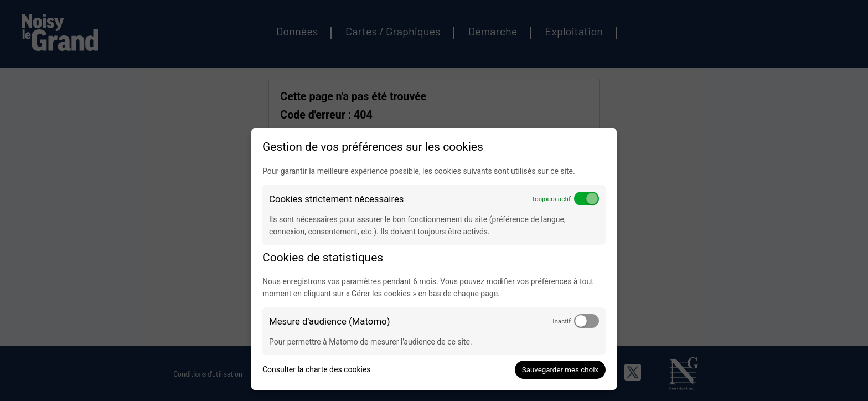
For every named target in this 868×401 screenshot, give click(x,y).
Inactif (562, 321)
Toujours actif (551, 199)
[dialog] (434, 259)
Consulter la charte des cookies (317, 369)
